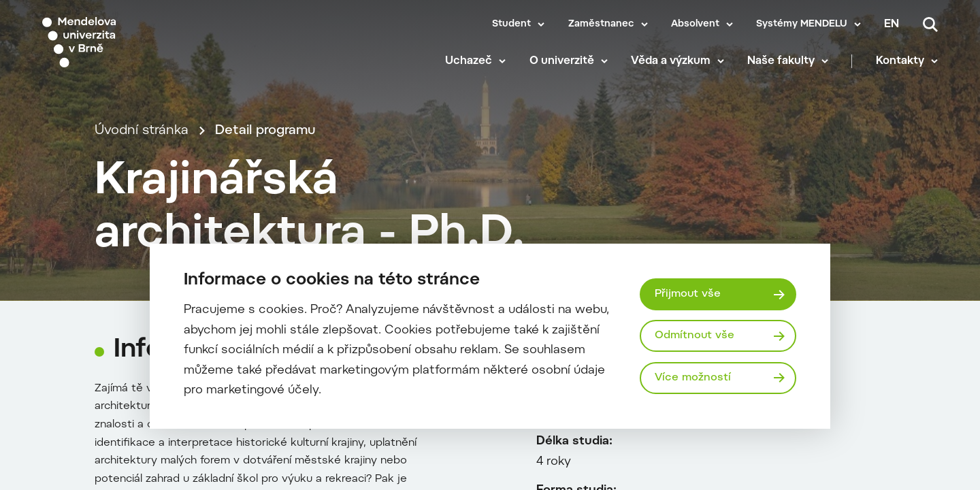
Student (511, 24)
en (892, 24)
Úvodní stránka (142, 131)
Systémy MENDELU (802, 24)
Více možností (693, 378)
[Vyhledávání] (930, 24)
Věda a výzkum (671, 61)
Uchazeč (469, 61)
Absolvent (695, 24)
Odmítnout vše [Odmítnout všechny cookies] (695, 336)
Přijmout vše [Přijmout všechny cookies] (688, 294)
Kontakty (900, 61)
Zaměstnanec (601, 24)
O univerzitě (562, 61)
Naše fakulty (781, 61)
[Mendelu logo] (122, 43)
